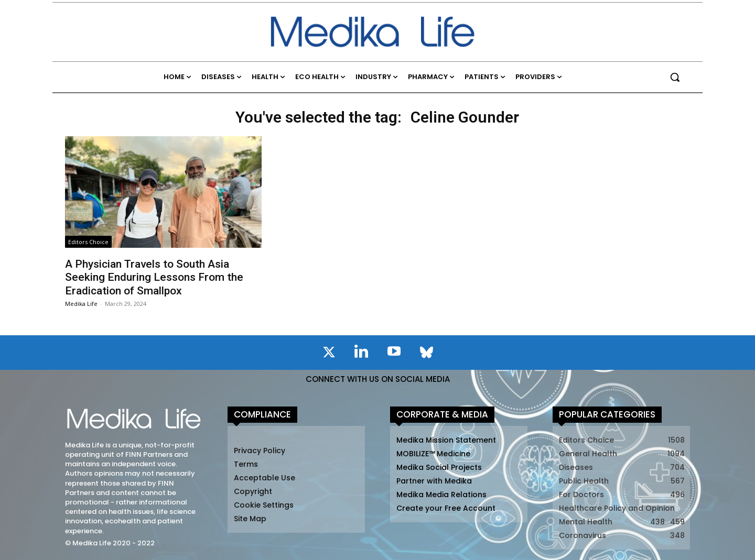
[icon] (329, 354)
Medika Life (81, 304)
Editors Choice (88, 242)
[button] (675, 77)
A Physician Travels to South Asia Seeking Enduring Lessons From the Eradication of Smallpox (154, 277)
